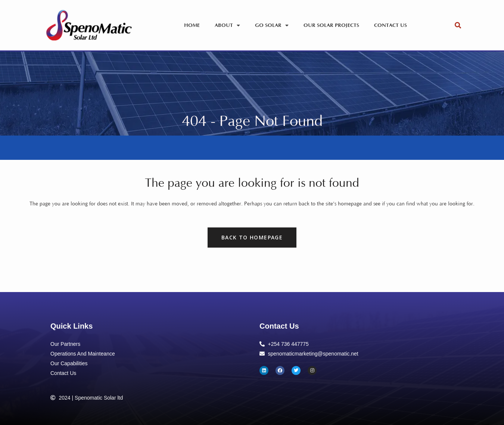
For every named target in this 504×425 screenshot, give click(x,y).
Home (192, 25)
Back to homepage (252, 237)
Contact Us (391, 25)
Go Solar (272, 25)
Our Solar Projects (331, 25)
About (227, 25)
